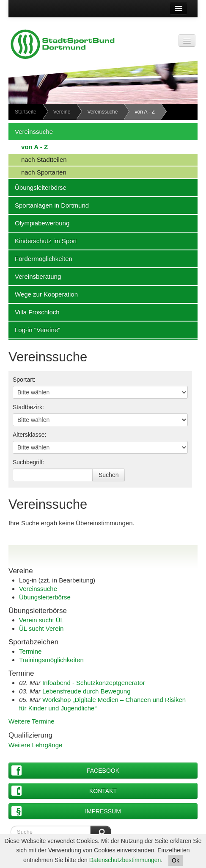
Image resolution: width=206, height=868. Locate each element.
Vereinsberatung (35, 276)
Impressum (66, 811)
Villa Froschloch (34, 312)
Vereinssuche (102, 112)
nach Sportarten (37, 172)
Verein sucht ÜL (41, 620)
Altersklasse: (29, 435)
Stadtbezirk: (28, 407)
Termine (30, 651)
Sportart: (24, 380)
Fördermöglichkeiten (40, 258)
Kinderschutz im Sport (43, 241)
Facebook (65, 770)
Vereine (62, 112)
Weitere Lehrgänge (35, 745)
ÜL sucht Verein (41, 628)
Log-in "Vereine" (34, 330)
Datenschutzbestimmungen (125, 860)
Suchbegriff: (28, 462)
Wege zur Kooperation (43, 294)
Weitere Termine (32, 721)
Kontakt (64, 791)
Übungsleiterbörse (37, 187)
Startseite (26, 112)
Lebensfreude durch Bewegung (87, 691)
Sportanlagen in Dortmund (49, 205)
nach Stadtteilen (38, 159)
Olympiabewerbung (39, 223)
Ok (176, 860)
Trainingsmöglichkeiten (51, 660)
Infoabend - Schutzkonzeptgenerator (94, 683)
